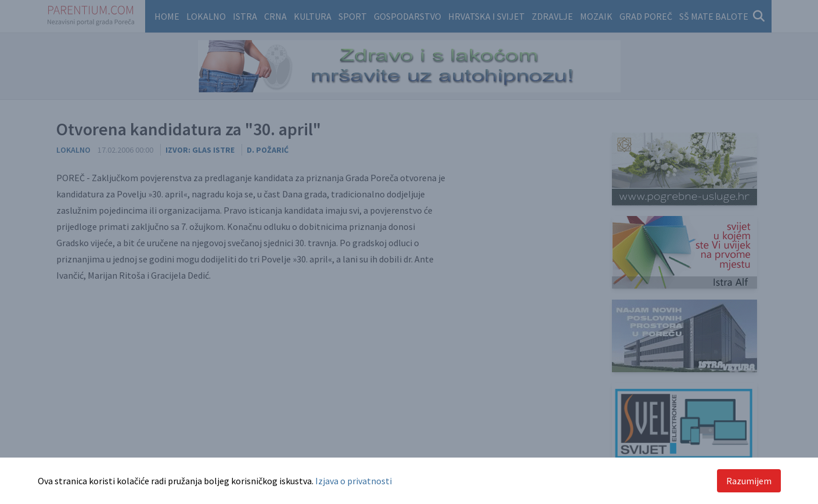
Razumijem (749, 481)
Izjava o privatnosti (354, 481)
